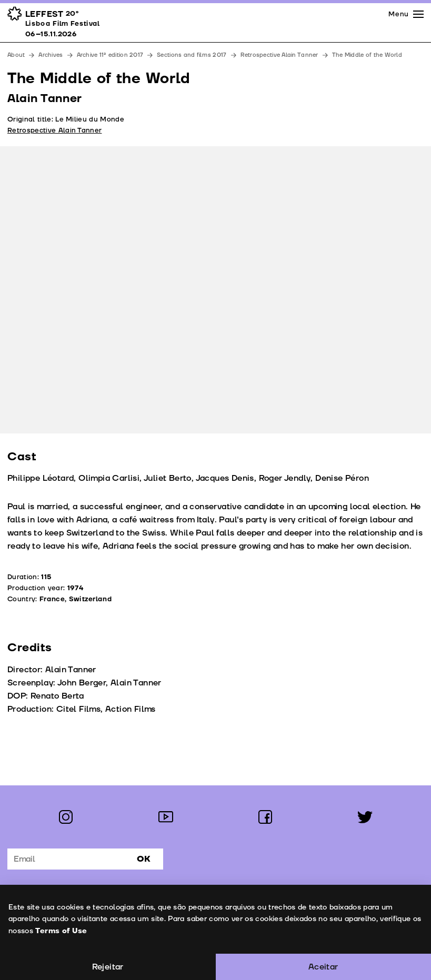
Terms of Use (61, 931)
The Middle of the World (367, 55)
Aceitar (323, 967)
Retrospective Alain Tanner (279, 55)
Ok (144, 859)
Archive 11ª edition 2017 (110, 55)
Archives (51, 55)
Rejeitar (108, 967)
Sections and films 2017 (192, 55)
